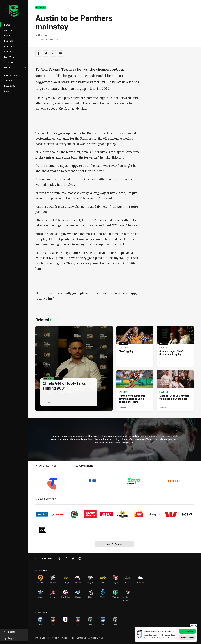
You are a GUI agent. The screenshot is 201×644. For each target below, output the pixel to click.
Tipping (9, 62)
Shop (7, 91)
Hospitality (10, 86)
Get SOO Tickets (187, 631)
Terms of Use (40, 638)
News (7, 25)
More (15, 68)
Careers (65, 638)
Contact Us (81, 638)
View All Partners (115, 544)
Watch (8, 30)
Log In (10, 638)
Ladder (9, 41)
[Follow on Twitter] (73, 558)
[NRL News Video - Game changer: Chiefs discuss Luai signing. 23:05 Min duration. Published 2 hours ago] (175, 346)
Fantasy (9, 57)
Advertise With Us (96, 638)
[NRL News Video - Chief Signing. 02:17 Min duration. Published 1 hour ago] (135, 346)
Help (73, 638)
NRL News (41, 8)
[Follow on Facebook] (66, 558)
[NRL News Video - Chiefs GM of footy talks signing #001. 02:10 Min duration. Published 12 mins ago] (74, 368)
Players (9, 46)
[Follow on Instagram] (80, 558)
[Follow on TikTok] (59, 558)
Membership (11, 75)
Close (193, 625)
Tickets (8, 81)
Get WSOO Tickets (187, 637)
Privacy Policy (53, 638)
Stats (8, 52)
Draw (7, 36)
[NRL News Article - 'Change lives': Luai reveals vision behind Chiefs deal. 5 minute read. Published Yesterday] (175, 390)
